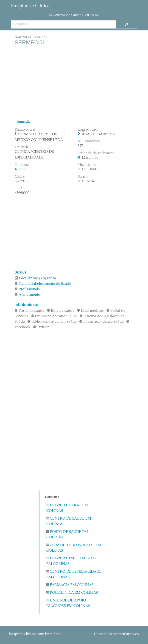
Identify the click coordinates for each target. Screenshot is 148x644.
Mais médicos (90, 311)
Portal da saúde (29, 311)
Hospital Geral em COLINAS (67, 508)
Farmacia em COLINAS (70, 585)
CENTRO (90, 181)
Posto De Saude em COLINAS (67, 535)
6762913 (21, 181)
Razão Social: (25, 130)
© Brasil (36, 634)
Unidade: (22, 147)
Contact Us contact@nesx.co (116, 634)
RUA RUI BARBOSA (98, 134)
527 (80, 146)
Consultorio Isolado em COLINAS (74, 548)
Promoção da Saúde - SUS (54, 316)
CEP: (19, 188)
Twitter (41, 327)
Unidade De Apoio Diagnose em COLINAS (68, 603)
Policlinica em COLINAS (72, 593)
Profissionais (27, 289)
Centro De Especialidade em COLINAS (74, 574)
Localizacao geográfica (35, 278)
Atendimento (27, 295)
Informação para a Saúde (102, 322)
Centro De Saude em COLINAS (69, 521)
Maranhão (23, 37)
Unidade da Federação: (96, 153)
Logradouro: (88, 130)
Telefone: (22, 165)
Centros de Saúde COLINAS (74, 15)
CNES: (20, 177)
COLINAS (41, 37)
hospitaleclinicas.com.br (29, 634)
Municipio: (87, 165)
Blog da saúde (61, 311)
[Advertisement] (74, 82)
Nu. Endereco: (89, 141)
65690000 (22, 193)
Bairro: (83, 177)
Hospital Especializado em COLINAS (72, 561)
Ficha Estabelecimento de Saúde (43, 284)
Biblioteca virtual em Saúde (52, 322)
